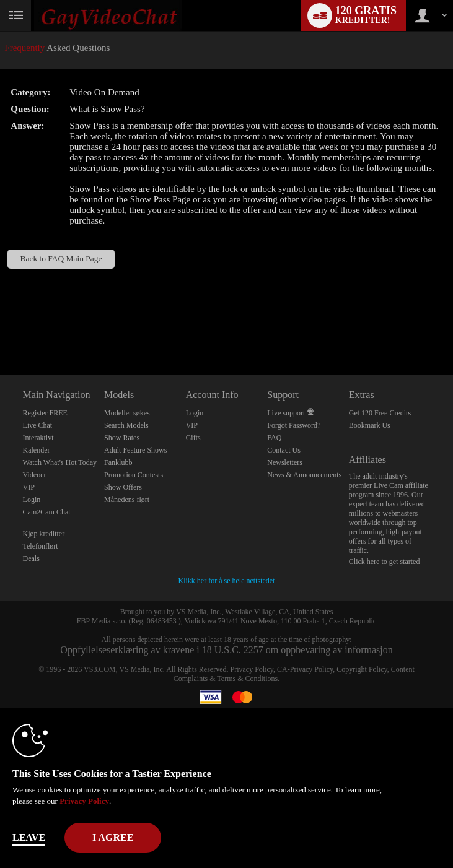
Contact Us (284, 450)
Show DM (0, 329)
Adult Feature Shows (135, 450)
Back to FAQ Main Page (61, 258)
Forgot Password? (294, 425)
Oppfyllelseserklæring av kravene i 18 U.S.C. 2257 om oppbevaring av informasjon (226, 650)
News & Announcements (304, 475)
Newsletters (285, 462)
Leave (29, 837)
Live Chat (38, 425)
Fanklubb (118, 462)
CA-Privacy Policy (305, 669)
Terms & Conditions (247, 679)
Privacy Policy (252, 669)
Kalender (37, 450)
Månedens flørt (127, 500)
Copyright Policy (362, 669)
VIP (29, 487)
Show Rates (122, 438)
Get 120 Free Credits (380, 413)
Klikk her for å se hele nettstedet (227, 581)
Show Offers (123, 487)
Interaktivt (38, 438)
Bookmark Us (370, 425)
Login (32, 500)
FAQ (274, 438)
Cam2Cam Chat (47, 512)
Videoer (35, 475)
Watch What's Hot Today (60, 462)
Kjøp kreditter (44, 534)
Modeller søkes (127, 413)
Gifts (193, 438)
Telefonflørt (41, 546)
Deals (31, 558)
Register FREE (45, 413)
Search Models (126, 425)
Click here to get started (385, 562)
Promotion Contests (134, 475)
